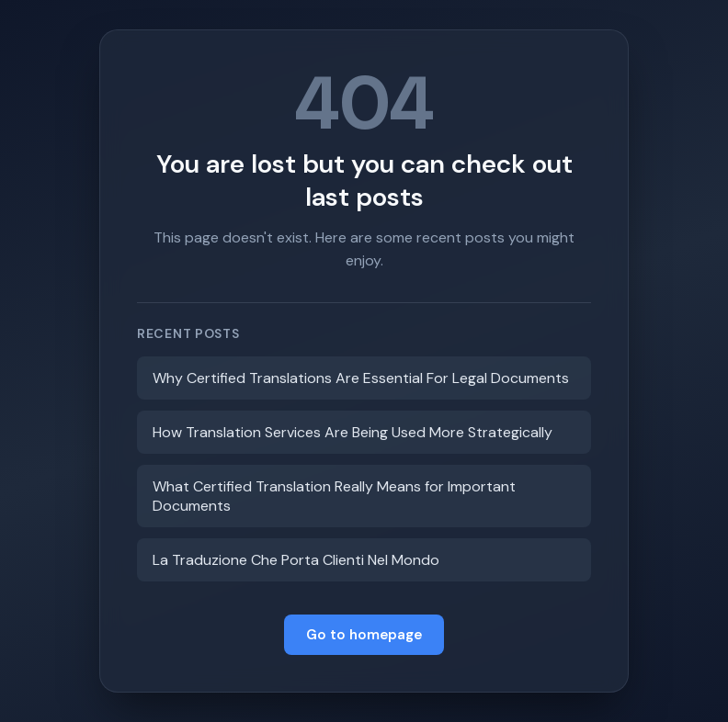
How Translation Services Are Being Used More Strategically (353, 432)
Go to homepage (364, 635)
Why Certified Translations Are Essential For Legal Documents (361, 378)
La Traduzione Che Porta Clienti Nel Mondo (296, 560)
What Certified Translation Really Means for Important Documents (334, 496)
